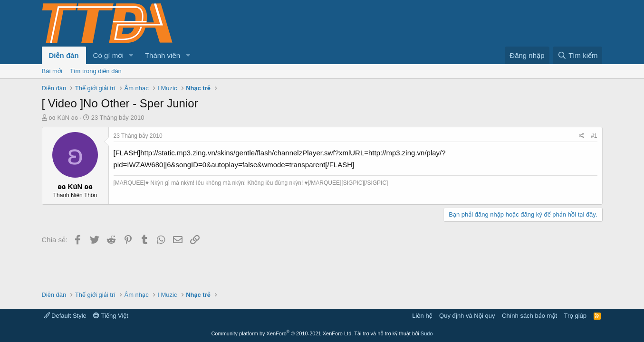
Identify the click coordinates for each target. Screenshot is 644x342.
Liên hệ (422, 316)
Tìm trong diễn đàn (96, 71)
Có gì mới (108, 55)
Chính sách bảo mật (529, 316)
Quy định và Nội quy (467, 316)
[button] (131, 55)
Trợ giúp (575, 316)
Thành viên (163, 55)
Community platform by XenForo (282, 333)
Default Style (65, 316)
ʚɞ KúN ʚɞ (63, 118)
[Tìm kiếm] (577, 55)
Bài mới (52, 71)
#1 (594, 136)
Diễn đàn (64, 55)
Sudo (427, 333)
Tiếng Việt (111, 316)
